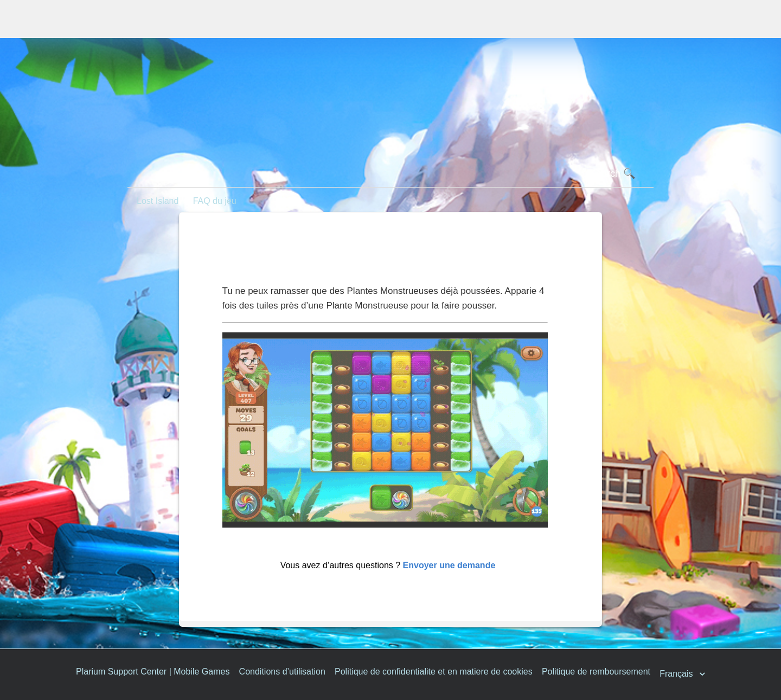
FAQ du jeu (215, 201)
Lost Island (158, 201)
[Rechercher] (390, 174)
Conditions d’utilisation (282, 672)
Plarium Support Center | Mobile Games (153, 672)
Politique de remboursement (596, 672)
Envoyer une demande (449, 565)
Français (677, 674)
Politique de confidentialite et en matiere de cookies (434, 672)
